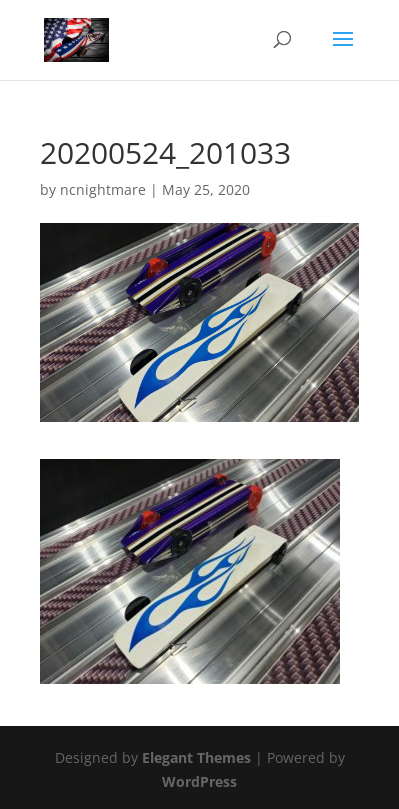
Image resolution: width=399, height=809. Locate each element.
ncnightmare (103, 189)
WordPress (199, 781)
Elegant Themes (196, 757)
